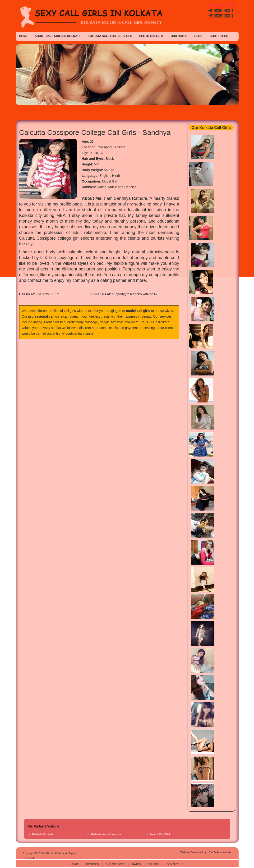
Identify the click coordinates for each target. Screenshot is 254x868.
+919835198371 (221, 10)
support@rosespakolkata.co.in (134, 294)
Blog (198, 36)
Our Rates (179, 36)
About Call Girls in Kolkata (58, 36)
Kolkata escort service (106, 834)
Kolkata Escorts (43, 834)
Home (23, 36)
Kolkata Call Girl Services (110, 36)
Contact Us (219, 36)
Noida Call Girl (160, 834)
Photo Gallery (151, 36)
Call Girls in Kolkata (155, 322)
